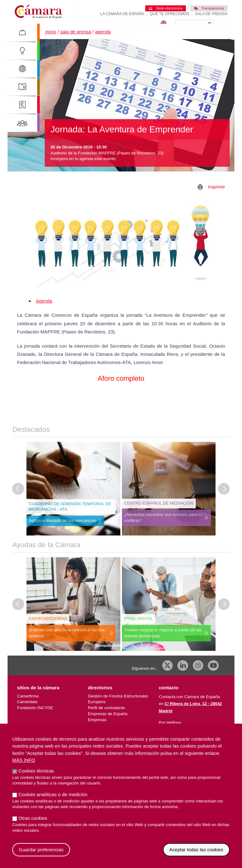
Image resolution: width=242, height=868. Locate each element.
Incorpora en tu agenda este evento (83, 170)
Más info (24, 760)
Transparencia (209, 8)
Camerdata (27, 713)
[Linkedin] (183, 677)
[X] (168, 677)
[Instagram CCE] (198, 677)
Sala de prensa (211, 14)
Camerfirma (28, 707)
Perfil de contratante (106, 719)
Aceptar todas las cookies (196, 850)
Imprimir (216, 198)
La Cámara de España (122, 14)
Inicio (51, 43)
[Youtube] (213, 677)
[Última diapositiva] (18, 500)
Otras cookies (33, 818)
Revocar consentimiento (230, 843)
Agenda (103, 43)
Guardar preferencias (41, 850)
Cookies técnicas (36, 771)
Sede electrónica (165, 8)
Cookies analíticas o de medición (53, 794)
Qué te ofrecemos (170, 14)
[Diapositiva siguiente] (224, 500)
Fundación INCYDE (35, 719)
